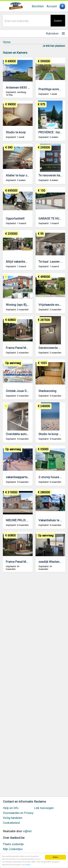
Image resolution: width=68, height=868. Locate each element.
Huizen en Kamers (15, 53)
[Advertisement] (34, 686)
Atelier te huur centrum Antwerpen (29, 175)
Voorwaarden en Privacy (18, 813)
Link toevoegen (44, 808)
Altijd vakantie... (17, 262)
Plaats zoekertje (13, 844)
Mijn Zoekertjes (13, 849)
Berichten (38, 6)
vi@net (27, 831)
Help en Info (11, 808)
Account (52, 6)
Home (7, 42)
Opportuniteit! (15, 218)
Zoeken (58, 21)
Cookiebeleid (11, 823)
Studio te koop (16, 132)
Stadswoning (47, 391)
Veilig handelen (13, 818)
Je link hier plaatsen (54, 46)
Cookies (28, 865)
